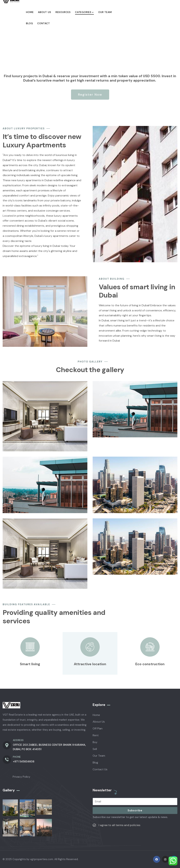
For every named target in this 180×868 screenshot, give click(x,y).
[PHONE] (7, 760)
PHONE (17, 757)
